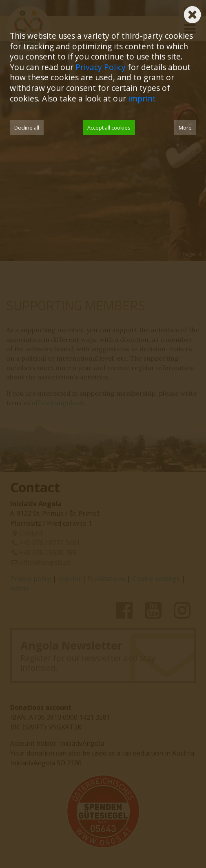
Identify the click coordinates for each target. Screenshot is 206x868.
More (185, 128)
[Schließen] (192, 12)
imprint (142, 98)
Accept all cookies (109, 128)
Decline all (27, 128)
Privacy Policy (101, 67)
